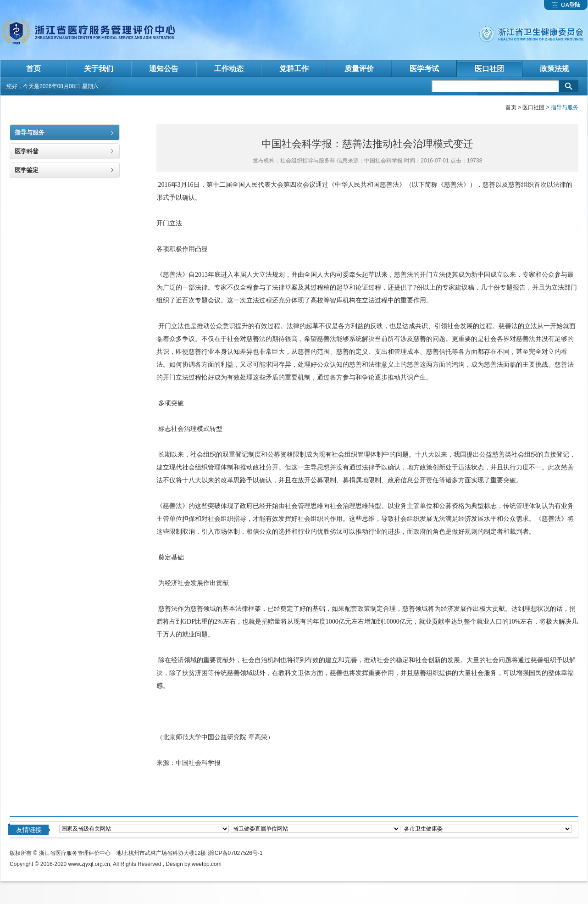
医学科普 (27, 151)
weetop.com (207, 864)
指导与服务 (30, 132)
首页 (511, 107)
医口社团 (533, 107)
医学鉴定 (27, 170)
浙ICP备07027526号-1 (235, 853)
